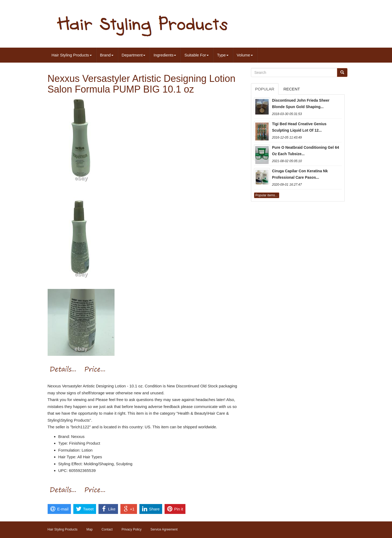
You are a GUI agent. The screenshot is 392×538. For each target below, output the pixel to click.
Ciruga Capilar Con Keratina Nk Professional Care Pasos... (300, 174)
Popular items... (267, 195)
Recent (292, 89)
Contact (107, 529)
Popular (265, 89)
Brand (107, 55)
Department (134, 55)
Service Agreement (164, 529)
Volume (245, 55)
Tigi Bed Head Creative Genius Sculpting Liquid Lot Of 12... (299, 127)
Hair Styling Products (72, 55)
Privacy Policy (132, 529)
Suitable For (197, 55)
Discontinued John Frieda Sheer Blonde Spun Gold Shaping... (301, 104)
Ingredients (165, 55)
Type (223, 55)
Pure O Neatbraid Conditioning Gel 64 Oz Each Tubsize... (306, 151)
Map (90, 529)
